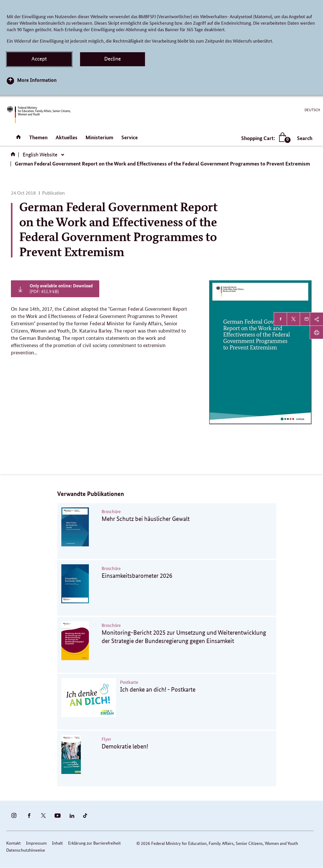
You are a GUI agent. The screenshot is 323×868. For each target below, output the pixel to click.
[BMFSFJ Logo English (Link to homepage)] (39, 115)
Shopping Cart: (265, 138)
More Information (37, 80)
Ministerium (99, 137)
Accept (39, 59)
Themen (38, 137)
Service (130, 137)
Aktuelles (67, 137)
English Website (40, 155)
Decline (113, 59)
